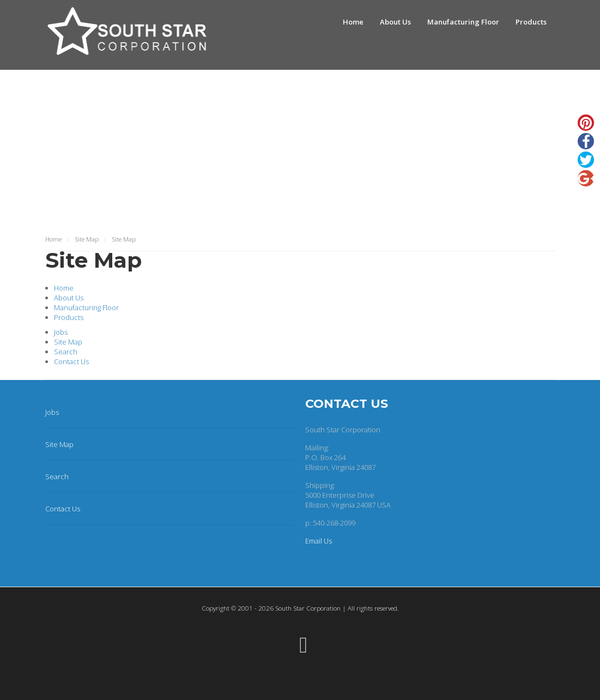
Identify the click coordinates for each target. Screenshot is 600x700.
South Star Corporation (308, 608)
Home (353, 22)
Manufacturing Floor (463, 22)
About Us (395, 22)
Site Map (68, 342)
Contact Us (71, 361)
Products (531, 22)
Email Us (319, 541)
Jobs (61, 332)
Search (66, 352)
